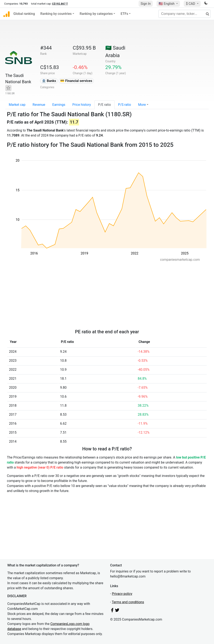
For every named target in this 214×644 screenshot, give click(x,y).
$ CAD (191, 4)
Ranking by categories (96, 14)
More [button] (142, 105)
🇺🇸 (167, 4)
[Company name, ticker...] (185, 14)
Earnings (59, 105)
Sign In (146, 4)
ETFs (124, 14)
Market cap (17, 105)
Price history (82, 105)
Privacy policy (122, 594)
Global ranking (24, 14)
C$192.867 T (60, 4)
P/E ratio (104, 105)
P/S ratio (125, 105)
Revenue (39, 105)
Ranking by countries (56, 14)
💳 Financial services (76, 81)
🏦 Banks (49, 81)
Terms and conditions (128, 602)
